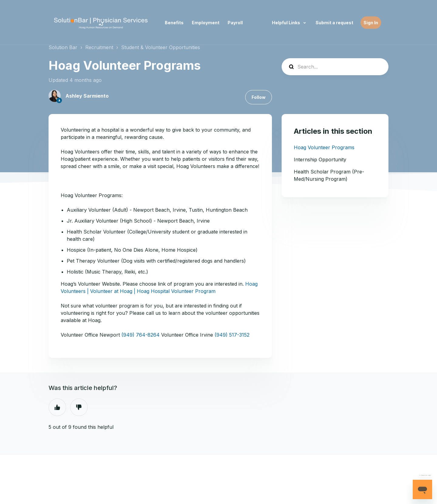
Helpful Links (286, 23)
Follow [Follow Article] (259, 97)
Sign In (371, 23)
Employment (206, 23)
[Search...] (335, 67)
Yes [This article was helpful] (57, 407)
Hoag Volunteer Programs (324, 147)
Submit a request (334, 23)
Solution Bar (63, 47)
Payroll (235, 23)
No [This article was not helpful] (79, 407)
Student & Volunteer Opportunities (161, 47)
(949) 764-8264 (141, 335)
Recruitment (99, 47)
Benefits (174, 23)
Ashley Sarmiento (87, 96)
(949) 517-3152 (232, 335)
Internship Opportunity (320, 160)
